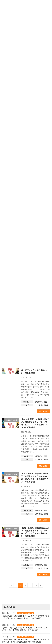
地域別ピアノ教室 (41, 402)
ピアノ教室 (38, 405)
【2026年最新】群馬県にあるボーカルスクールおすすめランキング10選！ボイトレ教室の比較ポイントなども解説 (26, 641)
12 (35, 586)
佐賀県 (46, 514)
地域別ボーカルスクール (25, 613)
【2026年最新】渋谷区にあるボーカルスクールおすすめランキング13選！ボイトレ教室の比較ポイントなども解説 (26, 617)
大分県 (46, 459)
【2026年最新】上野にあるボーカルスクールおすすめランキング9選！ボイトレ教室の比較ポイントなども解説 (26, 629)
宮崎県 (46, 405)
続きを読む (43, 411)
